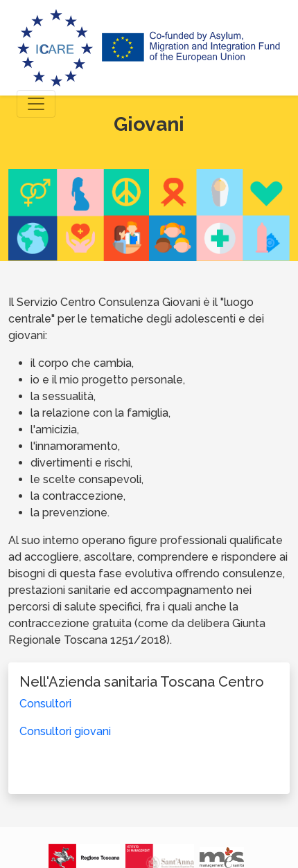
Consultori (45, 704)
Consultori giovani (65, 731)
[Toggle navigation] (36, 104)
